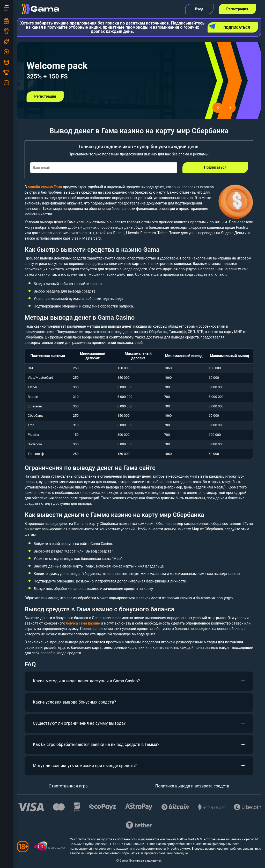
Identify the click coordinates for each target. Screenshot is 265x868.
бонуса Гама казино (83, 623)
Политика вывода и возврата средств (192, 786)
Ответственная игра (68, 786)
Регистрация (237, 9)
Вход (199, 9)
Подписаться (229, 27)
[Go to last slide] (218, 108)
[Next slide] (231, 108)
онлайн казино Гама (45, 187)
